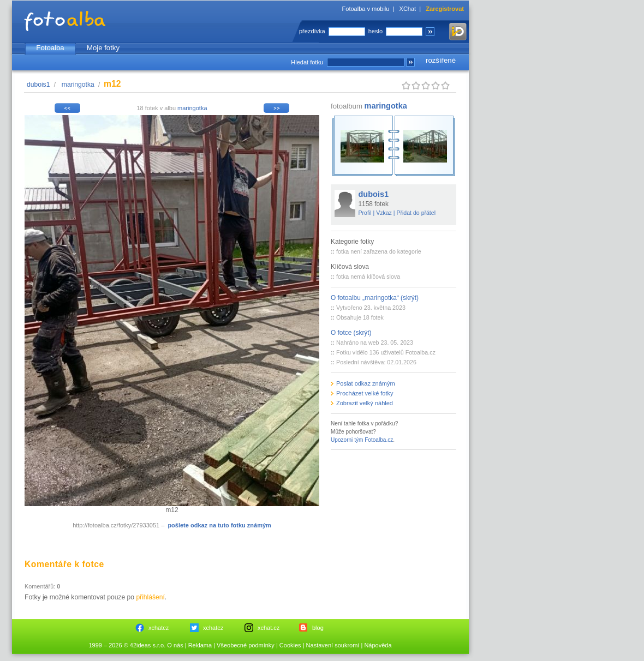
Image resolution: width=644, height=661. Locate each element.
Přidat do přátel (416, 213)
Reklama (200, 645)
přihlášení (150, 597)
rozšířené (441, 60)
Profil (365, 213)
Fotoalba (50, 48)
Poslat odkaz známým (366, 383)
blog (318, 628)
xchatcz (159, 628)
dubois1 (38, 85)
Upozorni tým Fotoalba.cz (362, 440)
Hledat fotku (307, 62)
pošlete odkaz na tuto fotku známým (219, 525)
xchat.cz (269, 628)
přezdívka (312, 31)
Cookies (290, 645)
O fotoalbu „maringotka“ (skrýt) (375, 298)
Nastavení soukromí (333, 645)
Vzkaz (384, 213)
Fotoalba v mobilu (366, 9)
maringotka (78, 85)
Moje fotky (103, 48)
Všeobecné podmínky (246, 645)
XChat (408, 9)
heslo (375, 31)
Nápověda (378, 645)
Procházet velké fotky (365, 393)
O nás (175, 645)
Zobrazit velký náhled (365, 403)
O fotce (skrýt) (351, 333)
